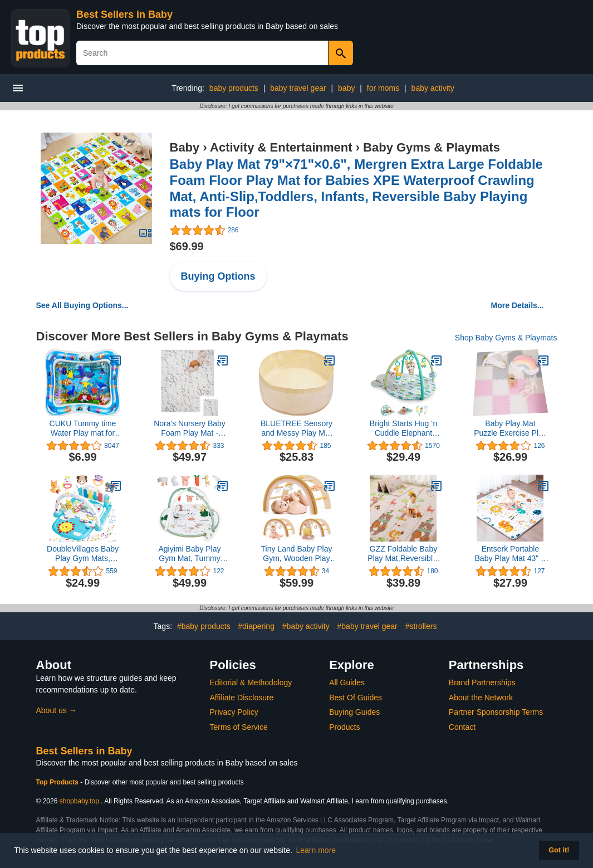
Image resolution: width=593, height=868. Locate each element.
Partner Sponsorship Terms (496, 712)
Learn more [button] (316, 850)
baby (346, 88)
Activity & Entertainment (281, 147)
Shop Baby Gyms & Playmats (506, 338)
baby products (234, 88)
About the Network (481, 698)
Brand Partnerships (482, 682)
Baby (185, 147)
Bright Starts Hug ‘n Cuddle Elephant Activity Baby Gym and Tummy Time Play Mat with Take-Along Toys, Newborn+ (403, 428)
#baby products (204, 626)
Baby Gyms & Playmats (432, 147)
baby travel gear (298, 88)
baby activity (433, 88)
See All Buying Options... (82, 305)
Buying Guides (354, 712)
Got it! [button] (559, 850)
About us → (57, 710)
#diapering (256, 626)
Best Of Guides (356, 698)
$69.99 (187, 246)
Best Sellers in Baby (124, 14)
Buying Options (218, 276)
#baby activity (306, 626)
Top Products (58, 782)
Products (344, 727)
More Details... (518, 305)
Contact (462, 727)
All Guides (347, 682)
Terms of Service (239, 727)
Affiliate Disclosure (242, 698)
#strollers (421, 626)
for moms (383, 88)
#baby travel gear (367, 626)
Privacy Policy (234, 712)
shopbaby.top (79, 801)
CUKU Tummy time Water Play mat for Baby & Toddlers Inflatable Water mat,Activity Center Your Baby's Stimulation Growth (83, 428)
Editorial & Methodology (251, 682)
